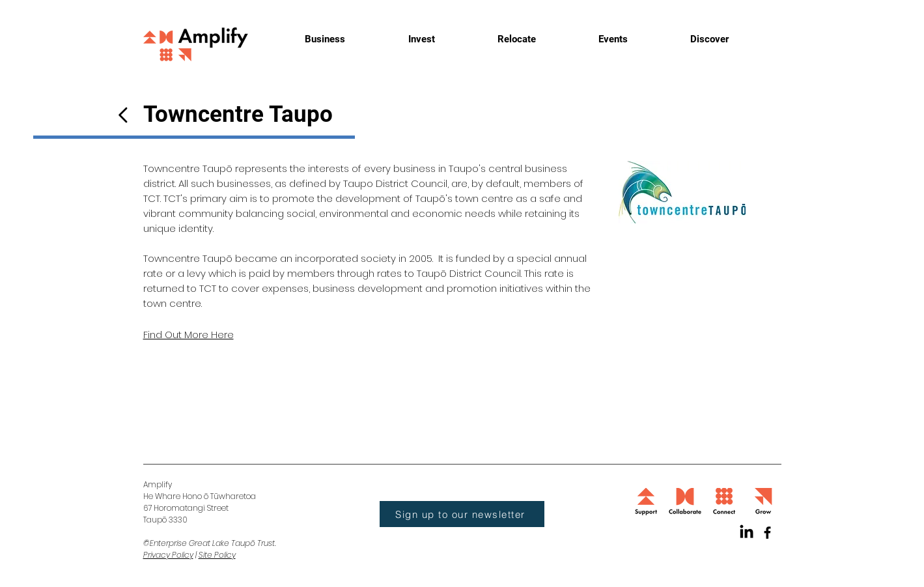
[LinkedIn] (747, 533)
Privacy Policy (168, 555)
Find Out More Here (189, 335)
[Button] (123, 115)
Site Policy (217, 555)
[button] (462, 514)
